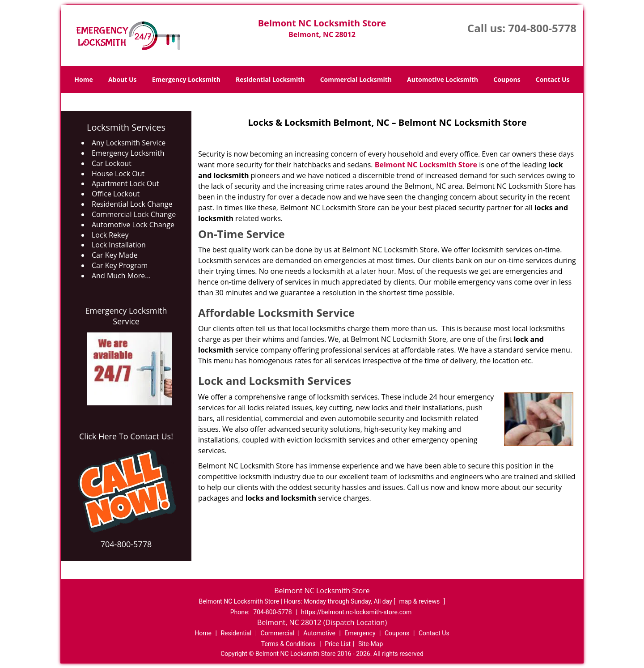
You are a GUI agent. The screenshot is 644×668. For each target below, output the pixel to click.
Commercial (278, 633)
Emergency (360, 633)
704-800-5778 (542, 28)
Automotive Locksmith (443, 79)
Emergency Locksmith (186, 79)
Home (83, 79)
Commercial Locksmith (356, 79)
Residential (236, 633)
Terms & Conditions (288, 644)
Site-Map (371, 644)
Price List (338, 644)
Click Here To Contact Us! (126, 436)
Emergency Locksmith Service (126, 316)
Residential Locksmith (270, 79)
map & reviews (420, 601)
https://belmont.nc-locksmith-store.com (356, 612)
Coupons (507, 79)
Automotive (319, 633)
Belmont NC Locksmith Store (426, 165)
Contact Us (553, 79)
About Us (123, 79)
